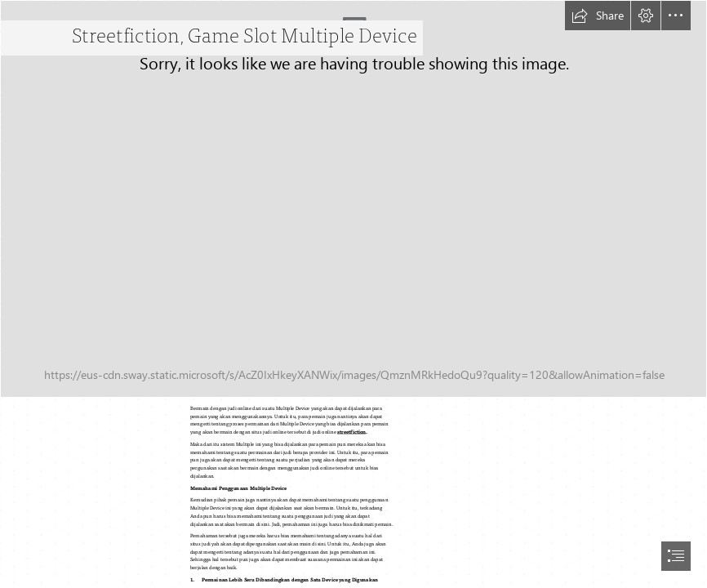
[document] (353, 294)
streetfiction (352, 432)
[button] (598, 16)
